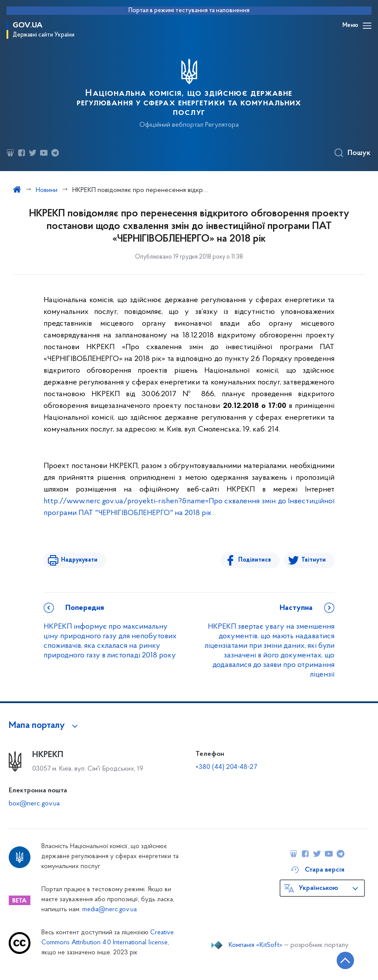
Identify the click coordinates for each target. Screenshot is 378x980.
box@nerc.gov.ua (34, 804)
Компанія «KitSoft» (256, 945)
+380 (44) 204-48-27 (226, 767)
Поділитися (255, 560)
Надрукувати (79, 560)
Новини (47, 190)
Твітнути (314, 560)
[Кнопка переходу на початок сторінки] (345, 960)
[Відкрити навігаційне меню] (367, 26)
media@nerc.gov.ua (110, 910)
